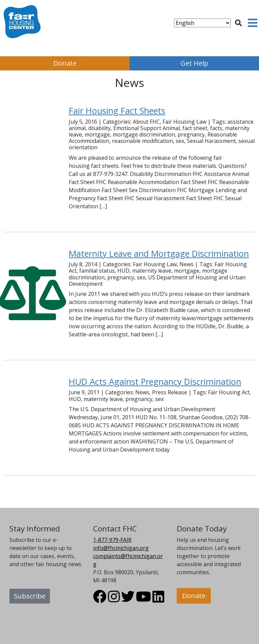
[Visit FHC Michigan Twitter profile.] (128, 600)
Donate (65, 63)
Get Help (194, 63)
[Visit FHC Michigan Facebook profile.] (100, 600)
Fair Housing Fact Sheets (117, 111)
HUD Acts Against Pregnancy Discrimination (155, 381)
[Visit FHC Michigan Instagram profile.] (114, 600)
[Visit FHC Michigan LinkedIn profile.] (158, 600)
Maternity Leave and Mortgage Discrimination (159, 253)
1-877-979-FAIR (112, 540)
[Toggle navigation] (253, 23)
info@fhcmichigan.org (121, 548)
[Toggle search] (238, 23)
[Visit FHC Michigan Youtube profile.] (143, 600)
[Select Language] (202, 23)
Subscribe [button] (30, 596)
